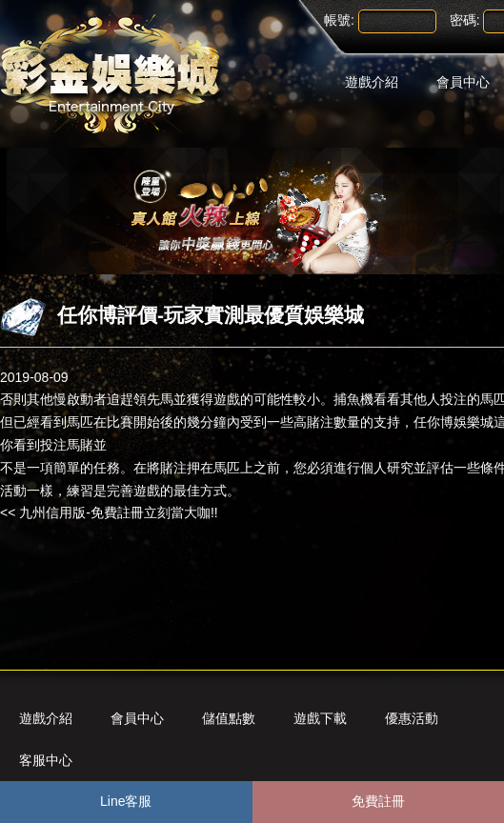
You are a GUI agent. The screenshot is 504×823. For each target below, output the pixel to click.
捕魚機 (353, 399)
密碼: (465, 20)
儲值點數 (229, 718)
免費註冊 (378, 801)
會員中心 (137, 718)
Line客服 (126, 801)
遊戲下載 (320, 718)
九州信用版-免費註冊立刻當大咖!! (118, 512)
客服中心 (46, 760)
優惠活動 (412, 718)
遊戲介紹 (372, 82)
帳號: (339, 20)
